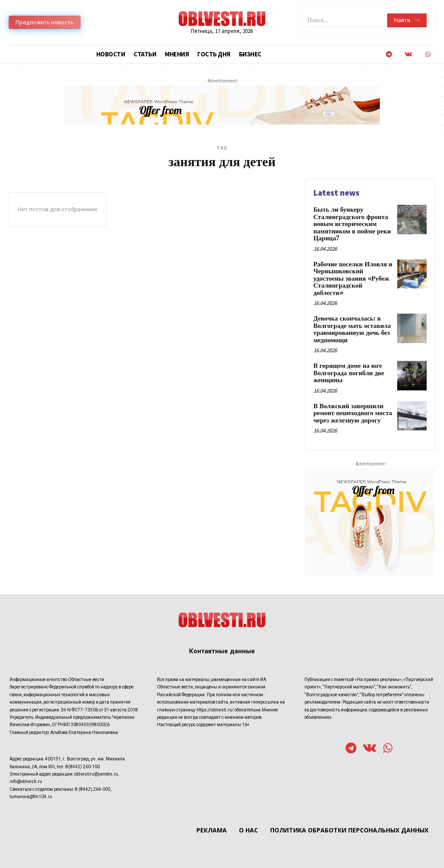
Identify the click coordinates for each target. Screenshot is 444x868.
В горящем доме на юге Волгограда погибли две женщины (347, 359)
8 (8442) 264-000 (93, 773)
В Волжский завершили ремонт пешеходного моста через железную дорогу (350, 398)
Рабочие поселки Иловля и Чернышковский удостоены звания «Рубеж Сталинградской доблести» (352, 272)
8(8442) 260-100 (83, 750)
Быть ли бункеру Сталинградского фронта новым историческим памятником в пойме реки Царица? (350, 223)
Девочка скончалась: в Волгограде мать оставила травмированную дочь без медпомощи (350, 317)
